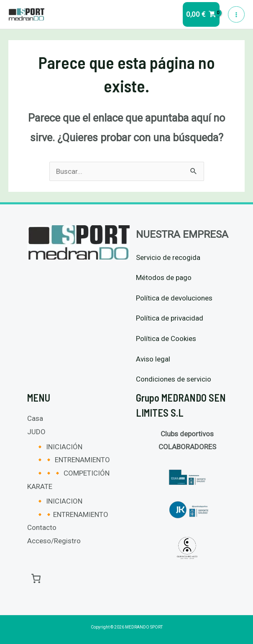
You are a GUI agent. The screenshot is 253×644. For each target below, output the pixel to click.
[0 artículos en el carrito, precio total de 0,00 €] (36, 578)
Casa (35, 418)
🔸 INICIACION (59, 501)
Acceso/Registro (54, 541)
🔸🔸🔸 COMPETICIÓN (73, 473)
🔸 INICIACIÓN (59, 447)
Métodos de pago (164, 277)
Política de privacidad (170, 318)
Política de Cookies (166, 339)
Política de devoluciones (174, 298)
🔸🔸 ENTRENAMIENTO (73, 460)
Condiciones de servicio (174, 379)
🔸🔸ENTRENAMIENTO (72, 514)
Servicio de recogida (168, 257)
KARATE (40, 486)
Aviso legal (153, 359)
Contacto (42, 527)
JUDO (36, 432)
